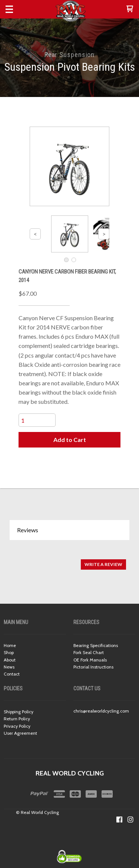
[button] (130, 9)
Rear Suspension (70, 55)
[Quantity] (37, 420)
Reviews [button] (28, 530)
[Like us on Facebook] (119, 820)
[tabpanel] (69, 561)
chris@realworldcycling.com (101, 711)
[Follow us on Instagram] (130, 820)
